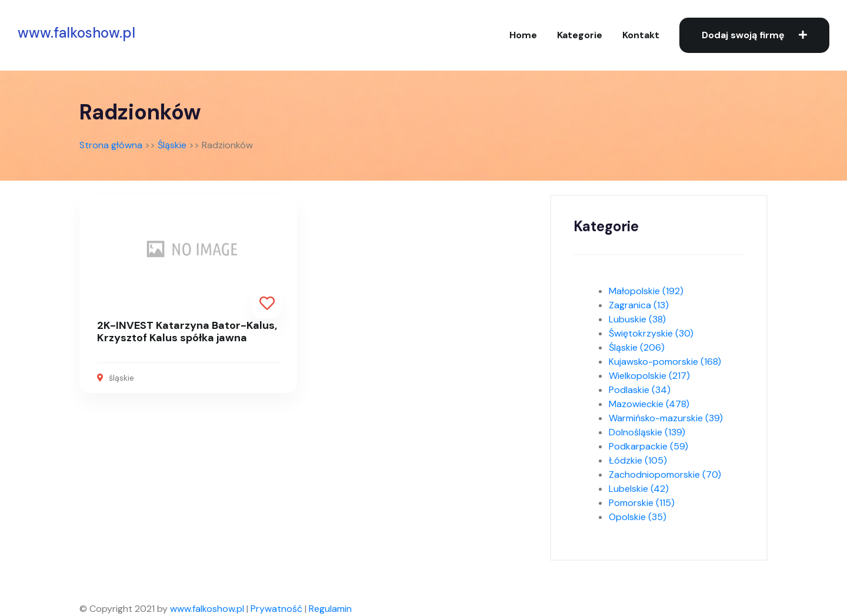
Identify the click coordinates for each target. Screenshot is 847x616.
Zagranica (639, 305)
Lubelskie (639, 489)
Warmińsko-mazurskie (666, 418)
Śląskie (172, 145)
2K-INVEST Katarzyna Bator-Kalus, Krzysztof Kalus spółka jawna (187, 332)
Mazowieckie (649, 404)
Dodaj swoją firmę (754, 35)
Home (523, 35)
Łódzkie (638, 460)
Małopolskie (646, 291)
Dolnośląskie (647, 432)
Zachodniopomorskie (665, 475)
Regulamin (330, 609)
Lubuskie (637, 319)
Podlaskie (640, 390)
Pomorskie (642, 503)
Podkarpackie (648, 446)
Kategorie (580, 35)
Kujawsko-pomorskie (665, 362)
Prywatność (276, 609)
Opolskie (638, 517)
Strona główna (111, 145)
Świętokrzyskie (651, 333)
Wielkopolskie (649, 376)
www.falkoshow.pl (76, 33)
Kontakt (641, 35)
